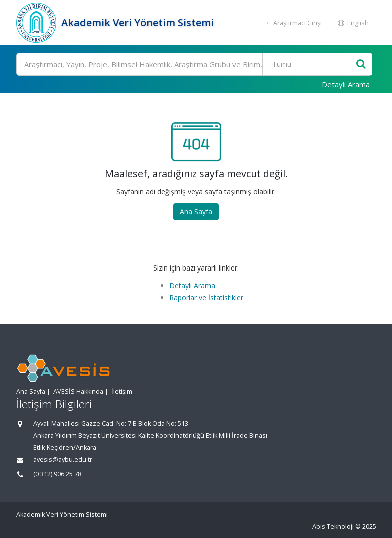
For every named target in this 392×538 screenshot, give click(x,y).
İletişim (122, 391)
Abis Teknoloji (333, 527)
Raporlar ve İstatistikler (206, 297)
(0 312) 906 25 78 (57, 474)
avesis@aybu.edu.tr (63, 460)
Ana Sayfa (196, 212)
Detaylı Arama (346, 84)
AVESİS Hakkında (78, 391)
